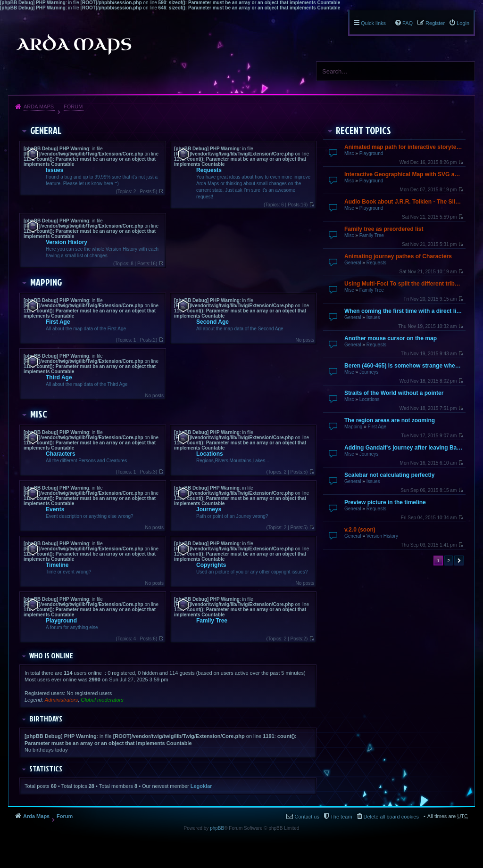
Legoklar (201, 786)
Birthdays (46, 719)
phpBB (217, 828)
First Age (377, 427)
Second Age (212, 322)
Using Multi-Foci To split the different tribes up (404, 284)
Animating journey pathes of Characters (398, 256)
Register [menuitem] (435, 23)
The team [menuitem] (341, 817)
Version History (382, 536)
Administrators (61, 700)
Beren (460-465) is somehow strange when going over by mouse (404, 366)
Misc (349, 153)
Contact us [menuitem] (307, 817)
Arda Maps (39, 106)
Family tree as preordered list (384, 229)
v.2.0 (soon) (360, 530)
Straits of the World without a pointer (394, 393)
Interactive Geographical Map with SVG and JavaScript (404, 174)
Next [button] (459, 561)
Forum (73, 106)
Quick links (373, 23)
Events (55, 509)
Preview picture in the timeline (385, 502)
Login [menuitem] (463, 23)
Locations (370, 399)
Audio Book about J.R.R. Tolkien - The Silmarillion (404, 202)
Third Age (59, 377)
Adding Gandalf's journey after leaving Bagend (404, 448)
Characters (61, 454)
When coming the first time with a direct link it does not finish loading (404, 311)
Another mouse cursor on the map (391, 338)
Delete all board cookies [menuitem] (391, 817)
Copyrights (211, 565)
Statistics (46, 769)
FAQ (408, 23)
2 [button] (449, 561)
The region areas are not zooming (390, 420)
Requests (376, 263)
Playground (371, 153)
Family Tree (372, 235)
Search (464, 71)
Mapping (353, 427)
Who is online (51, 655)
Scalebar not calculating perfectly (389, 475)
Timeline (57, 565)
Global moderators (102, 700)
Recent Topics (363, 130)
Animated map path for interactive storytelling (404, 147)
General (353, 263)
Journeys (369, 372)
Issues (373, 317)
